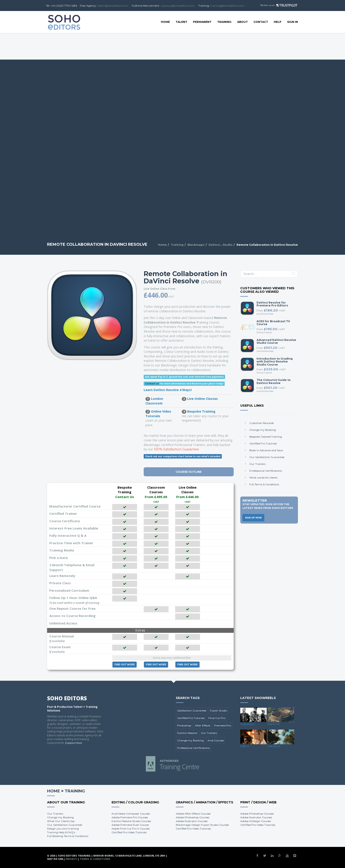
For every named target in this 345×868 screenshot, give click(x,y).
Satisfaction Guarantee (192, 711)
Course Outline (189, 472)
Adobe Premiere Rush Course (130, 825)
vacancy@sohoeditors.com (178, 6)
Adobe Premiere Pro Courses (130, 817)
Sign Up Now (253, 518)
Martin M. (274, 724)
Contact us (152, 384)
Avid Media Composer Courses (131, 814)
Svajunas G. (248, 724)
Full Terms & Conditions (264, 484)
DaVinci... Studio (221, 245)
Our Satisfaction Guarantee (267, 457)
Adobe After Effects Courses (193, 814)
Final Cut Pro (217, 718)
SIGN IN (293, 22)
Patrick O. (274, 746)
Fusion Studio (218, 711)
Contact (261, 22)
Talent (181, 22)
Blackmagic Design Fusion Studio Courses (202, 825)
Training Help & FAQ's (61, 832)
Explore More (74, 743)
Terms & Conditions (95, 859)
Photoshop (184, 725)
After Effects (203, 725)
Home (165, 22)
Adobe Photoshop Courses (193, 817)
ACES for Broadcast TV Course (273, 323)
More (125, 665)
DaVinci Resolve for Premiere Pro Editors (272, 304)
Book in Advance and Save (266, 450)
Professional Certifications (266, 471)
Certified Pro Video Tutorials (129, 832)
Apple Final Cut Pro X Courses (131, 829)
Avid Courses (216, 740)
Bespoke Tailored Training (266, 437)
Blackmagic (196, 245)
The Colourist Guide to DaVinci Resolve (274, 381)
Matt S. (245, 746)
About (242, 22)
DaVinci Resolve (187, 733)
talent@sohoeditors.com (113, 6)
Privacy (71, 859)
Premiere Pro (223, 725)
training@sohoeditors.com (227, 6)
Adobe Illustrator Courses (192, 821)
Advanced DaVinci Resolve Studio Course (276, 341)
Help (278, 22)
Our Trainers (257, 464)
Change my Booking (263, 430)
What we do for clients (263, 478)
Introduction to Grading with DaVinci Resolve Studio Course (275, 361)
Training (224, 22)
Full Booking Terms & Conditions (68, 836)
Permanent (202, 22)
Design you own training (63, 829)
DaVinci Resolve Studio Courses (131, 821)
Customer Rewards (262, 423)
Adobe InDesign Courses (256, 821)
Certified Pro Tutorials (263, 443)
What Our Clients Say (61, 821)
